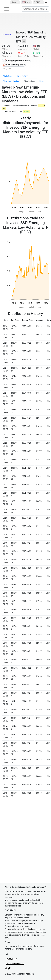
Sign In (15, 2)
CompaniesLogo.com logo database (20, 929)
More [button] (42, 81)
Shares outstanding (11, 81)
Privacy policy (11, 959)
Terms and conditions (15, 964)
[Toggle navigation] (7, 9)
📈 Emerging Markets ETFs (16, 61)
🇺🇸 (25, 2)
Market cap (8, 76)
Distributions (29, 81)
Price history (22, 76)
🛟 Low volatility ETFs (14, 65)
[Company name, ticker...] (35, 9)
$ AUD (37, 2)
